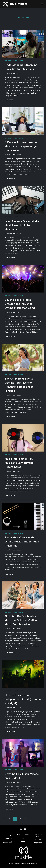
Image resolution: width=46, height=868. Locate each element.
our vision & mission (38, 835)
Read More (10, 100)
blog (23, 841)
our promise (38, 843)
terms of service (23, 835)
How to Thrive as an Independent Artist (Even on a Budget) (23, 699)
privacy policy (8, 842)
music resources (11, 61)
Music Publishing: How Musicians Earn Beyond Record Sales (19, 463)
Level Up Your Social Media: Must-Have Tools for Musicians (22, 225)
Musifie (9, 73)
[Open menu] (42, 4)
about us (8, 835)
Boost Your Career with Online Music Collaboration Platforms (22, 542)
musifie (20, 61)
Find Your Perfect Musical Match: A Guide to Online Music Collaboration (21, 620)
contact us (8, 839)
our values (38, 839)
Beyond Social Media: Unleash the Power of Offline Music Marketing (20, 304)
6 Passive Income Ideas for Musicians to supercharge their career (21, 146)
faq (23, 838)
